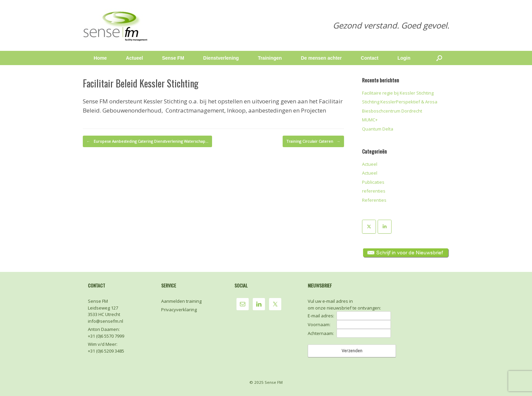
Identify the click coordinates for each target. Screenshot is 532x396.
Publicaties (373, 182)
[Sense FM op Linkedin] (385, 227)
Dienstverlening (221, 58)
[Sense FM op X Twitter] (369, 227)
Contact (369, 58)
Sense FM (173, 58)
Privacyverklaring (179, 310)
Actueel (135, 58)
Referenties (374, 200)
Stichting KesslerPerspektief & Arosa (400, 102)
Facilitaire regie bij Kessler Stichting (398, 93)
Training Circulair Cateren (313, 141)
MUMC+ (370, 120)
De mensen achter (321, 58)
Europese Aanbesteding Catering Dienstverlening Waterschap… (147, 141)
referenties (374, 191)
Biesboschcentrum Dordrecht (392, 111)
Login (404, 58)
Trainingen (270, 58)
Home (100, 58)
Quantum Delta (378, 129)
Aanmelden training (181, 301)
